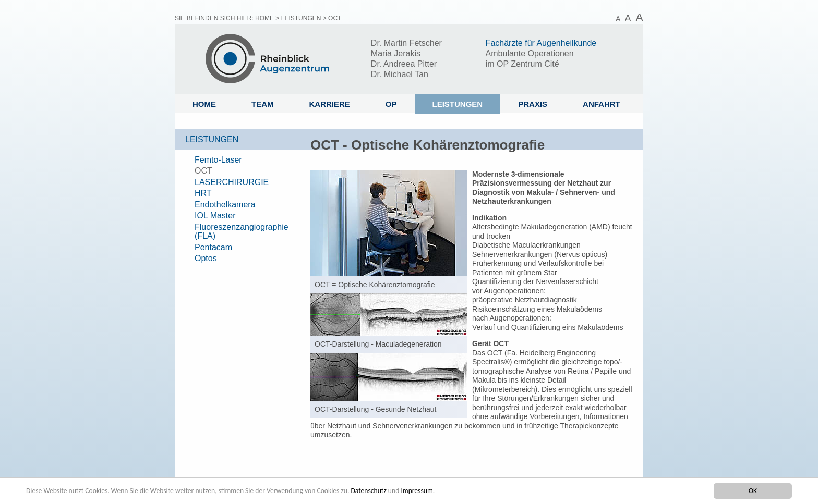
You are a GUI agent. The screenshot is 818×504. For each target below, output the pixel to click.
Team (263, 104)
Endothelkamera (225, 205)
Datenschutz (368, 491)
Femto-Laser (218, 160)
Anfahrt (602, 104)
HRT (203, 193)
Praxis (533, 104)
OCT (203, 171)
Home (264, 18)
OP (391, 104)
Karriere (330, 104)
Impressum (417, 491)
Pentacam (213, 247)
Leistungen (301, 18)
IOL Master (215, 216)
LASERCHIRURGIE (232, 182)
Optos (206, 258)
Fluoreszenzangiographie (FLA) (242, 232)
